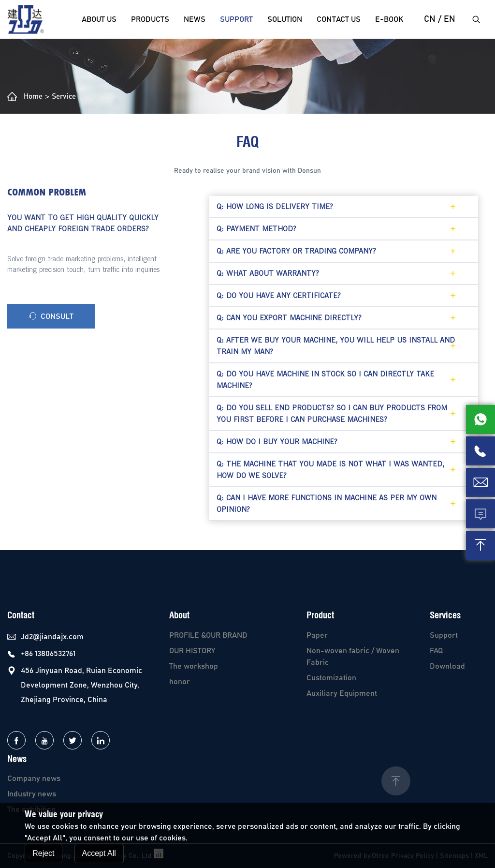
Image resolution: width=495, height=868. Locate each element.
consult (51, 316)
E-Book (389, 19)
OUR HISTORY (192, 651)
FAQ (437, 651)
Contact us (339, 19)
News (195, 19)
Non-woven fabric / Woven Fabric (353, 657)
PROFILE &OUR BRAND (208, 635)
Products (150, 19)
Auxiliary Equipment (342, 693)
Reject (43, 853)
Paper (317, 635)
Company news (34, 778)
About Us (99, 19)
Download (447, 666)
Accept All (99, 853)
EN (450, 19)
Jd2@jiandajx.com (52, 637)
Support (236, 19)
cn (430, 19)
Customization (331, 678)
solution (285, 19)
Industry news (32, 794)
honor (180, 682)
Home (33, 97)
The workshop (194, 666)
